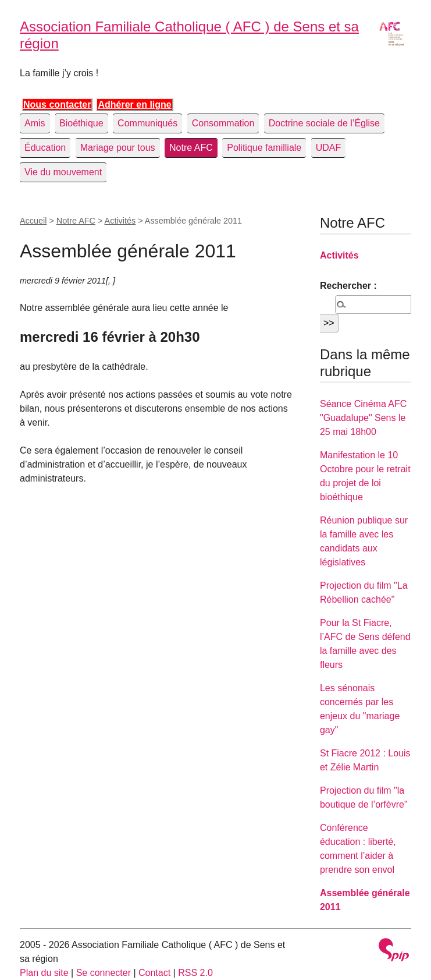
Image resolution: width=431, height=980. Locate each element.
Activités (120, 221)
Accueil (33, 221)
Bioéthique (81, 123)
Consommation (223, 123)
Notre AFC (191, 148)
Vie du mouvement (63, 172)
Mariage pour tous (118, 148)
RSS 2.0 (195, 973)
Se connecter (104, 973)
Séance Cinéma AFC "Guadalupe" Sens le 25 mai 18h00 (363, 418)
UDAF (329, 148)
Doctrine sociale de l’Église (324, 123)
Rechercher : (348, 286)
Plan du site (44, 973)
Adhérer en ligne (134, 105)
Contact (154, 973)
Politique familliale (264, 148)
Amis (35, 123)
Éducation (45, 148)
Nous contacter (57, 105)
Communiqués (147, 123)
